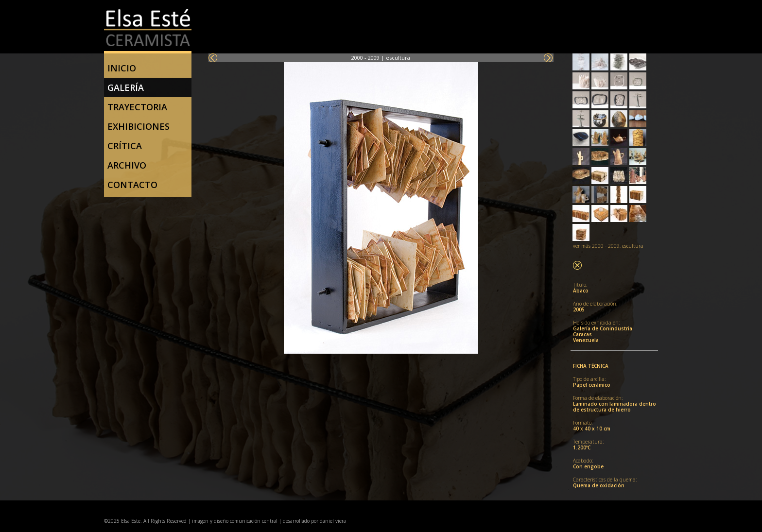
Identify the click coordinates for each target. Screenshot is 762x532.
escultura (398, 58)
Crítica (125, 146)
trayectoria (137, 107)
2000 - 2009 (365, 58)
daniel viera (333, 521)
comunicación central (253, 521)
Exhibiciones (139, 126)
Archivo (127, 165)
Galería (126, 87)
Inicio (122, 68)
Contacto (132, 185)
